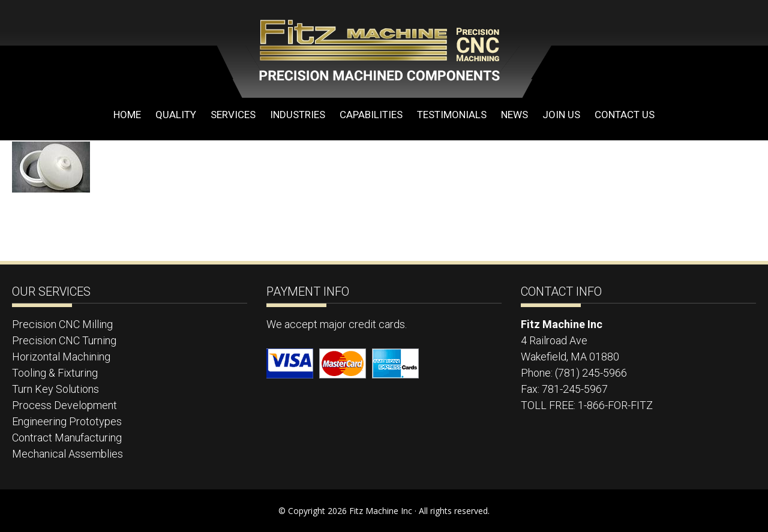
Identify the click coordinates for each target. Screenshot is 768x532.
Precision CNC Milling (62, 324)
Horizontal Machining (61, 357)
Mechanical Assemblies (67, 454)
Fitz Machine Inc (360, 49)
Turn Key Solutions (55, 389)
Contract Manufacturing (67, 438)
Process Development (64, 405)
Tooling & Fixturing (55, 373)
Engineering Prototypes (67, 421)
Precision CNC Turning (64, 340)
